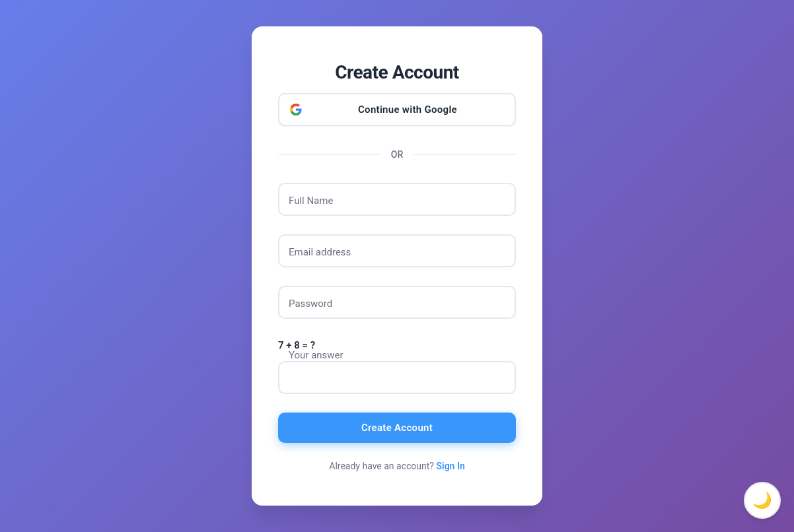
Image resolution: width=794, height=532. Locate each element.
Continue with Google (408, 110)
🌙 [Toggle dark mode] (762, 500)
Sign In (450, 466)
